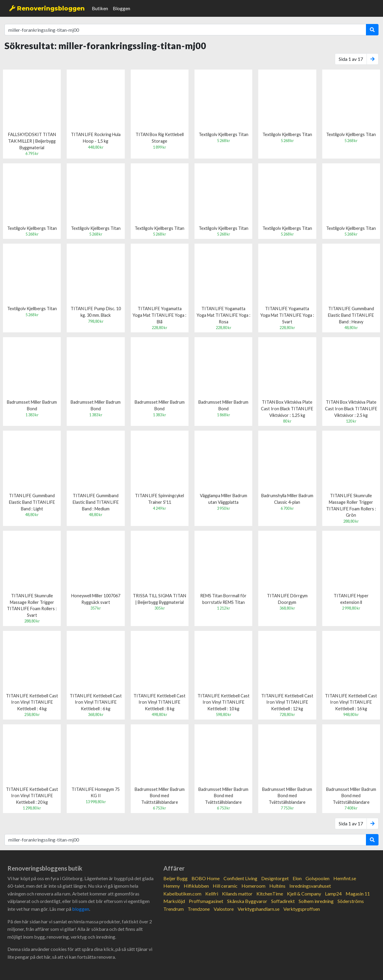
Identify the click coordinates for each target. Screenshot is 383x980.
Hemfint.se (345, 878)
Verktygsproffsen (302, 909)
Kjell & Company (304, 894)
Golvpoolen (317, 878)
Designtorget (275, 878)
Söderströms (351, 901)
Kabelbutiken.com (182, 894)
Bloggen (121, 8)
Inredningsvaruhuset (310, 886)
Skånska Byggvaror (247, 901)
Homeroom (253, 886)
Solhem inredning (316, 901)
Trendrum (174, 909)
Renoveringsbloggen (47, 8)
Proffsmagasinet (206, 901)
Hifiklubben (196, 886)
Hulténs (277, 886)
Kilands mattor (237, 894)
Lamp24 (333, 894)
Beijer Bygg (175, 878)
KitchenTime (270, 894)
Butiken (100, 8)
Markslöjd (174, 901)
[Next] (373, 59)
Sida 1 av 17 (351, 59)
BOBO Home (206, 878)
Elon (297, 878)
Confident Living (240, 878)
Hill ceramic (225, 886)
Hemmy (172, 886)
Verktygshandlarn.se (259, 909)
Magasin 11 (358, 894)
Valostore (224, 909)
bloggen (81, 909)
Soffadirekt (283, 901)
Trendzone (199, 909)
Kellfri (212, 894)
